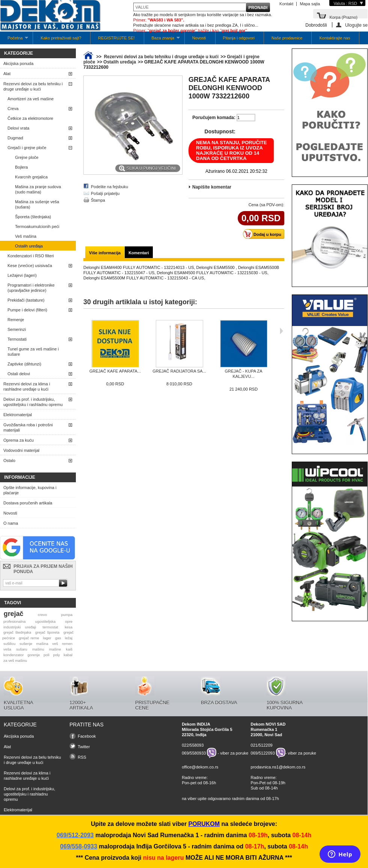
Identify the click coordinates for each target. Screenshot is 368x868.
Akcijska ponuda (18, 63)
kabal (68, 655)
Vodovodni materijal (21, 450)
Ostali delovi (19, 374)
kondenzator (14, 655)
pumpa (67, 615)
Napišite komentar (212, 187)
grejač (14, 614)
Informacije (20, 477)
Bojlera (21, 167)
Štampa (98, 200)
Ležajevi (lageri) (22, 275)
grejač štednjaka (17, 632)
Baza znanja (162, 40)
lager (47, 638)
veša (7, 649)
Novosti (199, 38)
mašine (55, 649)
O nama (11, 523)
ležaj (69, 638)
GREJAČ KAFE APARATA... (115, 371)
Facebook (87, 736)
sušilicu (9, 644)
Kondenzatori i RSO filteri (31, 256)
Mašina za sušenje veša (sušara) (37, 204)
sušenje (26, 644)
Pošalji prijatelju (105, 193)
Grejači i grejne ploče (27, 148)
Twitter (84, 747)
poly (56, 655)
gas (58, 638)
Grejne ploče (27, 157)
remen (67, 644)
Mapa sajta (310, 4)
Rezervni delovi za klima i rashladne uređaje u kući (27, 386)
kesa (69, 627)
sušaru (22, 649)
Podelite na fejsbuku (109, 187)
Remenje (16, 320)
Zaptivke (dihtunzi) (24, 364)
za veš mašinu (15, 660)
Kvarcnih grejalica (31, 177)
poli (46, 655)
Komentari (139, 253)
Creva (13, 109)
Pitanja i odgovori (239, 38)
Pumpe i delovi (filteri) (27, 310)
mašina (42, 644)
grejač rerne (29, 638)
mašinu (38, 649)
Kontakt (286, 4)
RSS (82, 757)
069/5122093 (263, 753)
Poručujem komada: (214, 118)
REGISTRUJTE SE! (116, 38)
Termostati (17, 339)
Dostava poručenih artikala (28, 503)
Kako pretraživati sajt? (61, 38)
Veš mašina (26, 236)
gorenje (34, 655)
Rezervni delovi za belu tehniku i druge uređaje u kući (33, 86)
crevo (42, 615)
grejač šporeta (48, 632)
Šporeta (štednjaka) (33, 217)
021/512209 (262, 745)
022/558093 (193, 745)
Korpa (343, 17)
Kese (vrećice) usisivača (30, 266)
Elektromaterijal (18, 415)
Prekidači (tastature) (26, 300)
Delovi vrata (18, 128)
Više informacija (105, 253)
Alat (7, 74)
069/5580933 (194, 753)
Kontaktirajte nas (335, 38)
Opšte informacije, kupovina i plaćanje (30, 490)
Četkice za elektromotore (30, 118)
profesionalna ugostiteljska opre (38, 621)
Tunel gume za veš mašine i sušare (33, 352)
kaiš (69, 649)
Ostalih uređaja (29, 246)
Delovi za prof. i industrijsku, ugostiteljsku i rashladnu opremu (33, 402)
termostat (51, 627)
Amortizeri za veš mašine (31, 99)
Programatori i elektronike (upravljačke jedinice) (31, 288)
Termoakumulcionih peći (37, 226)
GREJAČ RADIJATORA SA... (179, 371)
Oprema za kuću (19, 440)
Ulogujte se (356, 25)
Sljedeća (281, 331)
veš (55, 644)
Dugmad (15, 138)
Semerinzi (17, 329)
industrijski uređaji (20, 627)
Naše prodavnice (287, 38)
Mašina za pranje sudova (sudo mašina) (38, 189)
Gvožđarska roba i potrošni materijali (28, 427)
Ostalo (9, 460)
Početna (14, 40)
